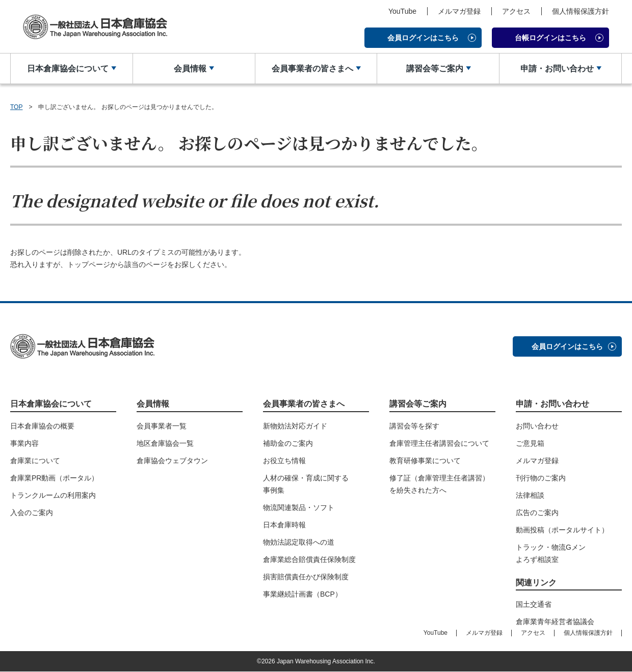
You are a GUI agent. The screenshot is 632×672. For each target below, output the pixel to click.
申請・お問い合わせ (557, 69)
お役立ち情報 (284, 461)
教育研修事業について (425, 461)
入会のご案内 (32, 513)
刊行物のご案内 (541, 478)
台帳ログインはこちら (550, 38)
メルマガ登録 (459, 11)
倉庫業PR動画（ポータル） (54, 478)
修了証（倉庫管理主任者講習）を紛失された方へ (439, 484)
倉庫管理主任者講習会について (439, 443)
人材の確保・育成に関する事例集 (306, 484)
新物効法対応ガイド (295, 426)
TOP (16, 107)
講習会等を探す (414, 426)
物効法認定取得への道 (299, 542)
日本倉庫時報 (284, 525)
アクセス (516, 11)
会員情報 (190, 69)
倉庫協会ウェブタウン (172, 461)
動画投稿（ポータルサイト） (562, 530)
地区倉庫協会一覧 (165, 443)
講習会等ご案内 (434, 69)
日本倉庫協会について (68, 69)
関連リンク (536, 583)
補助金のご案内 (288, 443)
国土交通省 (534, 605)
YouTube (402, 11)
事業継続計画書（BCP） (302, 594)
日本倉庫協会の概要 (42, 426)
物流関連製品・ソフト (299, 507)
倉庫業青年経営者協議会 (555, 622)
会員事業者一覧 (162, 426)
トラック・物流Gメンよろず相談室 (551, 553)
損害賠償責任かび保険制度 (306, 577)
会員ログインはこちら (423, 38)
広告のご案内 (537, 513)
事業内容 (24, 443)
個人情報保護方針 (581, 11)
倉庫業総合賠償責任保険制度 (309, 559)
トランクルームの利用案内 (53, 495)
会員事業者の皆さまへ (312, 69)
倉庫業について (35, 461)
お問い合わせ (537, 426)
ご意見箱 (530, 443)
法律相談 (530, 495)
